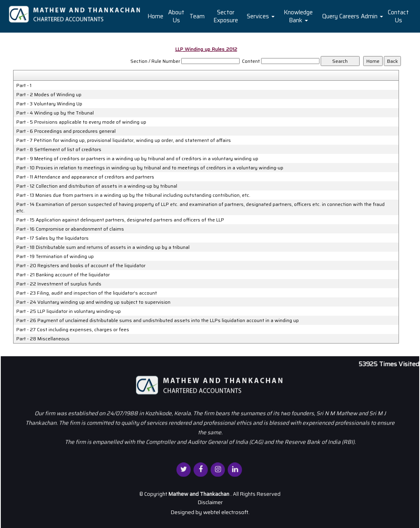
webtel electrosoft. (226, 512)
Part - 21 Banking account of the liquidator (63, 275)
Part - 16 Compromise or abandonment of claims (70, 229)
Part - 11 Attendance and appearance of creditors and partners (85, 177)
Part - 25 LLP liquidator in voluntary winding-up (69, 311)
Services (261, 16)
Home (155, 16)
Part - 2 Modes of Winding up (49, 95)
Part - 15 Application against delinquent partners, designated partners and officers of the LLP (120, 220)
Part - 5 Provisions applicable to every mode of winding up (81, 122)
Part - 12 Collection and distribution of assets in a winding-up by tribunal (97, 186)
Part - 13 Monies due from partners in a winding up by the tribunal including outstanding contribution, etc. (133, 195)
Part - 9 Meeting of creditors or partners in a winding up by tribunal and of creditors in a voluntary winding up (137, 159)
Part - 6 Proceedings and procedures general (66, 131)
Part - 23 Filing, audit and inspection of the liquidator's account (87, 293)
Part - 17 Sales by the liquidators (52, 238)
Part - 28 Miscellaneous (43, 339)
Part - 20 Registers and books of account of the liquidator (81, 266)
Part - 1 (24, 85)
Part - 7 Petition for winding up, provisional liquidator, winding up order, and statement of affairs (124, 140)
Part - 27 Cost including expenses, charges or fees (73, 330)
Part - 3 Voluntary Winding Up (49, 104)
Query (330, 16)
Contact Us (398, 16)
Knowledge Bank (298, 16)
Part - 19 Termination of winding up (55, 256)
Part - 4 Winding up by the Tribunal (55, 113)
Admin (372, 16)
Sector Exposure (226, 16)
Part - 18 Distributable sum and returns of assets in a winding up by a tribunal (103, 247)
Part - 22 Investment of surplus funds (59, 284)
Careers (349, 16)
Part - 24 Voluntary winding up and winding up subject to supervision (93, 302)
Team (197, 16)
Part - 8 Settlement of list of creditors (59, 149)
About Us (176, 16)
